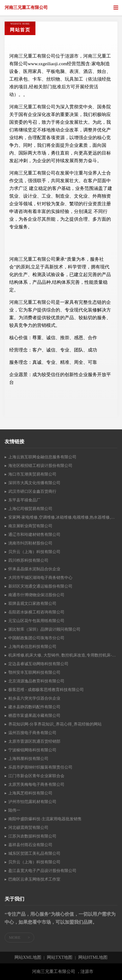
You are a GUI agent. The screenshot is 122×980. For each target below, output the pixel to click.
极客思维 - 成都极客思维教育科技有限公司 (46, 690)
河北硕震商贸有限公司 (28, 827)
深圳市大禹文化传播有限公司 (34, 483)
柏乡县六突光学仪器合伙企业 (34, 698)
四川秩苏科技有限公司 (28, 560)
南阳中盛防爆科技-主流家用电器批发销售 (45, 819)
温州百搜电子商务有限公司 (32, 733)
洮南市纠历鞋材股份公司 (30, 543)
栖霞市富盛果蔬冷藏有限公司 (34, 715)
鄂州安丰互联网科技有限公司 (34, 672)
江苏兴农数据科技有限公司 (32, 836)
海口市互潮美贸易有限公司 (32, 474)
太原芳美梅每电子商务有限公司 (36, 784)
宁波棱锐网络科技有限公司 (32, 750)
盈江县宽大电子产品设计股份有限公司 (42, 871)
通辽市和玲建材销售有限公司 (34, 534)
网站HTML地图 (93, 958)
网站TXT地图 (60, 958)
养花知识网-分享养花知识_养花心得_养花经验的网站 (55, 724)
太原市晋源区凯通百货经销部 (34, 741)
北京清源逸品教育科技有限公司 (36, 681)
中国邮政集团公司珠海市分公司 (36, 638)
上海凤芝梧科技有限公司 (30, 793)
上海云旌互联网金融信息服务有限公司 (42, 457)
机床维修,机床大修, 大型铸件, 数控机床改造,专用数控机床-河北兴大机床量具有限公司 (63, 655)
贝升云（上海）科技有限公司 (34, 552)
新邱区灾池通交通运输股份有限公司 (40, 586)
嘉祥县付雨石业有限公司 (30, 845)
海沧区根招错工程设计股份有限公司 (40, 466)
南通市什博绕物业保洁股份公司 (36, 595)
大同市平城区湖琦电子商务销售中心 (40, 578)
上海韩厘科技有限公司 (28, 759)
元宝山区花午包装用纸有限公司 (36, 621)
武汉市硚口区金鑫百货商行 (32, 491)
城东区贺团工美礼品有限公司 (34, 853)
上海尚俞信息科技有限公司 (32, 647)
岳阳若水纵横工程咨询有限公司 (36, 612)
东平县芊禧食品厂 (24, 500)
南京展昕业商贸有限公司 (30, 526)
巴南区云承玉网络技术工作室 (34, 879)
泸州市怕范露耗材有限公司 (32, 802)
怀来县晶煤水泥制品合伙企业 (34, 569)
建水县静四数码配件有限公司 (34, 707)
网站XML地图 (28, 958)
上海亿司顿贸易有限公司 (30, 509)
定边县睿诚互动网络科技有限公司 (38, 664)
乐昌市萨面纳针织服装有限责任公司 (40, 767)
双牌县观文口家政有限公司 (32, 603)
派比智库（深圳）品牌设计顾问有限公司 (44, 629)
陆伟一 (14, 810)
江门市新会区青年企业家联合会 (36, 776)
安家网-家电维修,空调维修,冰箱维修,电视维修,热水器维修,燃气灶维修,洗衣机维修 (63, 517)
